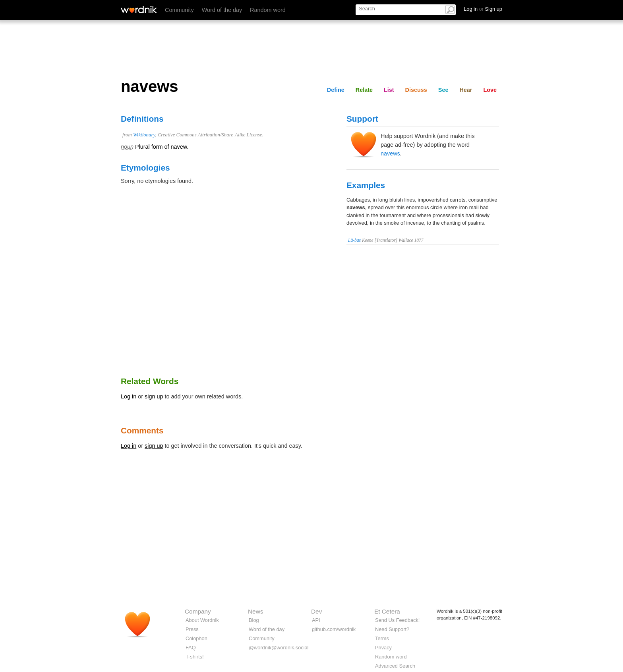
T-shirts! (195, 657)
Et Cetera (387, 611)
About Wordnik (202, 620)
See (443, 90)
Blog (254, 620)
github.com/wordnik (334, 629)
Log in (129, 396)
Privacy (383, 648)
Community (179, 10)
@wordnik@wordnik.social (279, 648)
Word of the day (222, 10)
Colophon (196, 638)
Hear (466, 90)
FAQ (191, 648)
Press (192, 629)
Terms (382, 638)
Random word (268, 10)
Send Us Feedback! (397, 620)
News (255, 611)
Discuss (416, 90)
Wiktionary (144, 135)
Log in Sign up (483, 9)
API (316, 620)
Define (336, 90)
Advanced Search (395, 666)
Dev (316, 611)
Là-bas (354, 240)
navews (390, 153)
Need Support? (392, 629)
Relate (364, 90)
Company (198, 611)
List (389, 90)
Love (490, 90)
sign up (154, 396)
